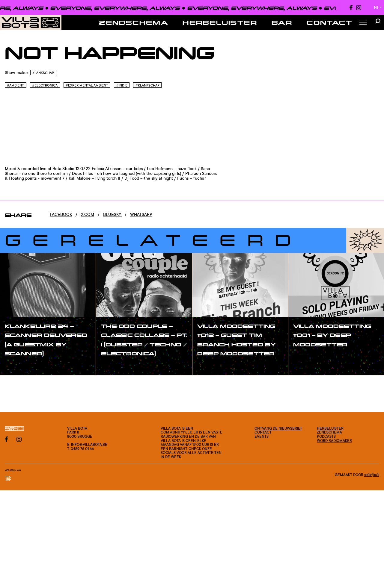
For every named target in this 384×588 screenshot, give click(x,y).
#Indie (122, 85)
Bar (282, 22)
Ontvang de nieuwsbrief (278, 428)
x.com (88, 214)
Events (262, 436)
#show (18, 366)
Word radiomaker (334, 441)
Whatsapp (141, 214)
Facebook (61, 214)
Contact (329, 22)
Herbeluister (220, 22)
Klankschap (43, 73)
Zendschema (134, 22)
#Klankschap (147, 85)
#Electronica (45, 85)
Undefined (372, 475)
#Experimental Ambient (87, 85)
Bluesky (113, 214)
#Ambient (15, 85)
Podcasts (326, 436)
